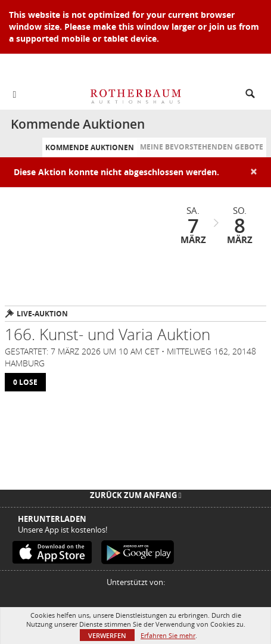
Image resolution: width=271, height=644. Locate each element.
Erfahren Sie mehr (168, 635)
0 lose (25, 382)
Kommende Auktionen (90, 147)
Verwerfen (107, 635)
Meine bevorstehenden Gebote (202, 147)
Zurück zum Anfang (136, 495)
